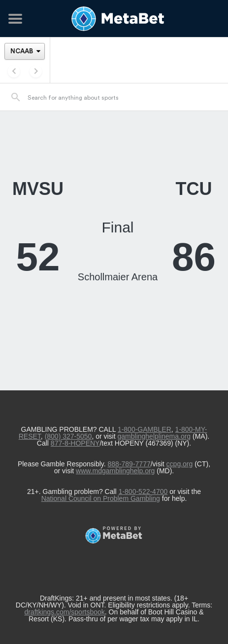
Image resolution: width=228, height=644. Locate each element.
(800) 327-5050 (68, 436)
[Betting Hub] (114, 19)
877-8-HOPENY (75, 443)
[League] (25, 51)
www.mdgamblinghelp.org (115, 471)
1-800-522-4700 (143, 492)
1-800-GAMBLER (145, 429)
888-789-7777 (129, 464)
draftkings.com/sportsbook (64, 612)
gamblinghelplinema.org (154, 436)
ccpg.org (180, 464)
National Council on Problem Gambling (101, 498)
